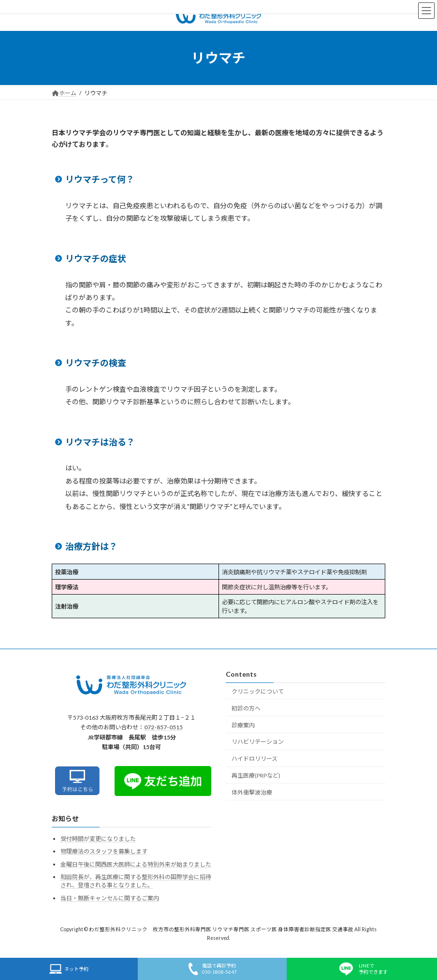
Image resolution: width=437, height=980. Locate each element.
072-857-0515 (163, 728)
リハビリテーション (258, 742)
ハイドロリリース (255, 759)
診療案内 (243, 725)
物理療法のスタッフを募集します (104, 851)
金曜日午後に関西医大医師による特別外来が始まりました (136, 864)
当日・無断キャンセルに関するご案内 (110, 898)
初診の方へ (246, 708)
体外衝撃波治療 (252, 792)
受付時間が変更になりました (98, 839)
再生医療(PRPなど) (256, 775)
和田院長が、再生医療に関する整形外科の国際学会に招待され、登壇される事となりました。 (136, 881)
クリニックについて (258, 691)
